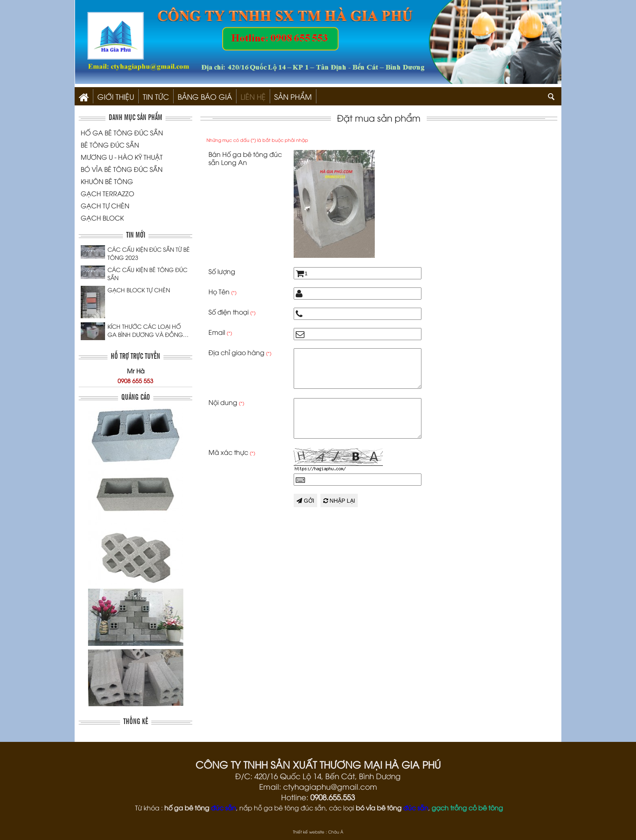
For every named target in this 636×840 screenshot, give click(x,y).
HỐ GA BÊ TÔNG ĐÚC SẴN (122, 133)
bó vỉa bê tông (379, 808)
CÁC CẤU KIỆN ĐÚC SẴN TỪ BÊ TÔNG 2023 (149, 253)
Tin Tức (156, 96)
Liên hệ (253, 96)
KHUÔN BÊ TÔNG (107, 181)
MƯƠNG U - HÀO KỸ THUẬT (122, 157)
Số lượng (222, 271)
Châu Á (336, 832)
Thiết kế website (309, 832)
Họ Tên (222, 291)
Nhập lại (339, 501)
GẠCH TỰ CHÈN (105, 206)
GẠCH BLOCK (102, 218)
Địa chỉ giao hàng (240, 352)
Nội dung (226, 402)
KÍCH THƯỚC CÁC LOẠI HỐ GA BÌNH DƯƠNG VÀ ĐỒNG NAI (145, 330)
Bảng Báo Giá (205, 96)
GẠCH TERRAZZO (107, 193)
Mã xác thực (232, 452)
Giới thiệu (116, 96)
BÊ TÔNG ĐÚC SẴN (110, 145)
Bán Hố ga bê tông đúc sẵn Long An (245, 158)
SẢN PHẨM (293, 96)
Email (220, 332)
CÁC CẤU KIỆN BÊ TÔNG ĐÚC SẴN (147, 273)
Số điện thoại (232, 312)
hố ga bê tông (187, 808)
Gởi (305, 501)
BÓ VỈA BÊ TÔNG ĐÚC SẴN (122, 169)
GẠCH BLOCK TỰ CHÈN (139, 290)
